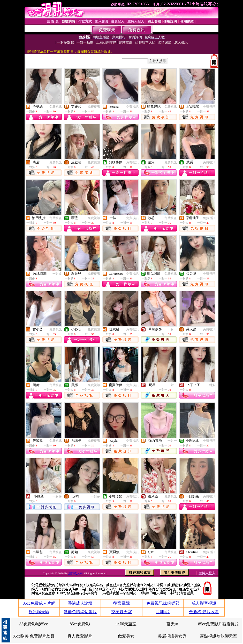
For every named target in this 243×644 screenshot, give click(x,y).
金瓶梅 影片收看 (204, 612)
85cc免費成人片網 (39, 603)
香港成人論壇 (80, 603)
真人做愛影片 (80, 636)
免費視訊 (56, 107)
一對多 (57, 274)
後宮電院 (121, 603)
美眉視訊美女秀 (172, 636)
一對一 (172, 329)
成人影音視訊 (204, 603)
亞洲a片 (163, 612)
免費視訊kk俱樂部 (163, 603)
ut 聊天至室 (126, 624)
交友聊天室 (121, 612)
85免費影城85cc (34, 624)
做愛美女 (126, 636)
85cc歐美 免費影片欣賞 (34, 636)
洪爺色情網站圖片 (80, 612)
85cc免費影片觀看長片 (218, 624)
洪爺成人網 (76, 573)
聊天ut (172, 624)
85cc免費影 (80, 624)
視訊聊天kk (39, 612)
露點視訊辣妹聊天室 (218, 636)
